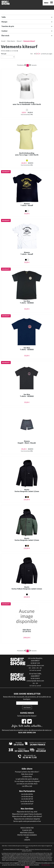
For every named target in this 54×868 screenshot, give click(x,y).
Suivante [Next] (33, 65)
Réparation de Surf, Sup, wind (27, 812)
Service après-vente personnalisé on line (27, 821)
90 (40, 54)
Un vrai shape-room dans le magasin (27, 781)
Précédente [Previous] (21, 65)
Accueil (3, 41)
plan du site (27, 830)
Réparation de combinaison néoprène (27, 819)
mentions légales (27, 833)
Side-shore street (27, 774)
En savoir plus (46, 865)
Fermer (27, 867)
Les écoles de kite (27, 794)
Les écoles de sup (27, 796)
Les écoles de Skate (27, 801)
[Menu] (48, 3)
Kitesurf (19, 41)
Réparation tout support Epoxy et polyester (27, 814)
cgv (27, 837)
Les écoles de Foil (27, 799)
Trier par (4, 54)
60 (37, 54)
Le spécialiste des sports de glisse (27, 779)
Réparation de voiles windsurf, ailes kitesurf (27, 816)
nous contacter (27, 828)
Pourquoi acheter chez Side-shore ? (27, 772)
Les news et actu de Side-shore (27, 784)
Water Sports (11, 41)
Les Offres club (27, 786)
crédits (27, 840)
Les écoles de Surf (27, 804)
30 (35, 54)
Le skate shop (27, 776)
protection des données (27, 835)
